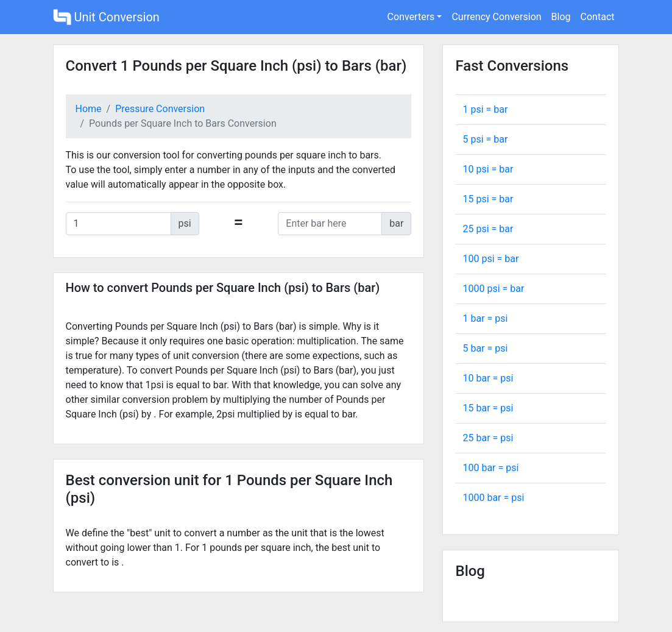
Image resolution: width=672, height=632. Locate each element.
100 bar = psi (490, 468)
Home (89, 109)
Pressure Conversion (160, 109)
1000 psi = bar (493, 289)
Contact (598, 17)
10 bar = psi (488, 378)
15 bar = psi (488, 408)
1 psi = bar (485, 109)
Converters (411, 17)
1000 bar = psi (493, 498)
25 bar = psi (488, 438)
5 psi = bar (485, 139)
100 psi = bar (490, 259)
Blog (561, 17)
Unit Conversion (106, 17)
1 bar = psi (485, 318)
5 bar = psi (485, 348)
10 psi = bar (488, 169)
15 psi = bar (488, 199)
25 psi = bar (488, 229)
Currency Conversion (496, 17)
